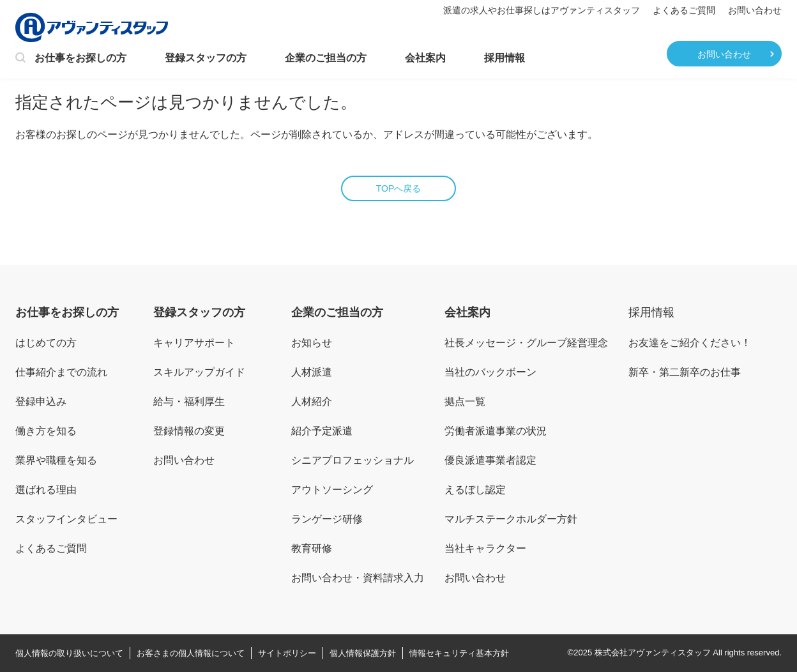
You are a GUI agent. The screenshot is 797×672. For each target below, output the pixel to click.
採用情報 (505, 58)
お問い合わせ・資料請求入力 (358, 578)
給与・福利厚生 (189, 401)
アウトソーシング (332, 490)
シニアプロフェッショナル (353, 460)
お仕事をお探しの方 (71, 59)
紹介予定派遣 (322, 431)
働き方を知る (46, 431)
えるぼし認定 (475, 490)
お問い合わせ (755, 10)
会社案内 (425, 58)
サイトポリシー (287, 653)
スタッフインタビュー (66, 519)
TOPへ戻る (399, 188)
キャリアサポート (194, 343)
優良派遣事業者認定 (490, 460)
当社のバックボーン (490, 372)
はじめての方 (46, 343)
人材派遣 (312, 372)
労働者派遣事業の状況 (496, 431)
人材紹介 (312, 401)
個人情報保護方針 (363, 653)
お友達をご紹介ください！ (690, 343)
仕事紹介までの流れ (61, 372)
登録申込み (41, 401)
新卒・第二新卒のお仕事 (685, 372)
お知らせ (312, 343)
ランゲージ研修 (327, 519)
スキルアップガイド (199, 372)
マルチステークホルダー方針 (511, 519)
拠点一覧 (465, 401)
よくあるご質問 (684, 10)
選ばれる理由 (46, 490)
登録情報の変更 (189, 431)
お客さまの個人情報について (191, 653)
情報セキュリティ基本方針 (459, 653)
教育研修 (312, 548)
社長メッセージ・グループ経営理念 (526, 343)
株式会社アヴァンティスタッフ (653, 653)
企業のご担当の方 (326, 58)
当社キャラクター (485, 548)
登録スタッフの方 (206, 58)
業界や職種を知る (56, 460)
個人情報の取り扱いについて (69, 653)
